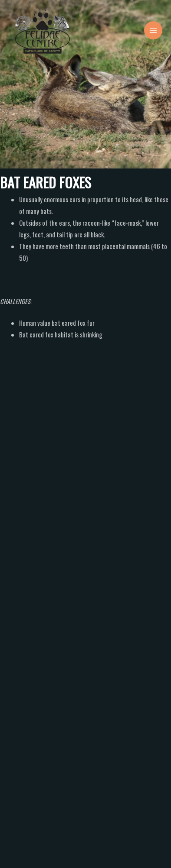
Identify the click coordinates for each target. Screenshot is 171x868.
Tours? (25, 669)
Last (94, 587)
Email (13, 606)
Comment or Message (32, 713)
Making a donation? (40, 693)
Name (14, 556)
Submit (28, 838)
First (9, 587)
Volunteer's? (31, 681)
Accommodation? (38, 658)
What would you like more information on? (57, 646)
